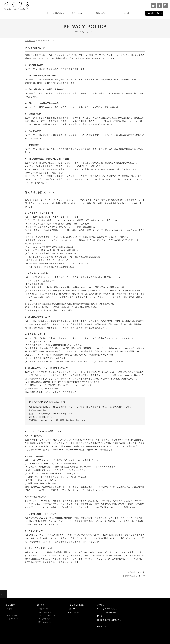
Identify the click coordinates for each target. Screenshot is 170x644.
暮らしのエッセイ (45, 622)
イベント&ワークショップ (48, 616)
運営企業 (101, 605)
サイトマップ (103, 627)
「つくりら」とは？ (76, 605)
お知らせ (71, 609)
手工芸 (9, 609)
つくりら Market (154, 13)
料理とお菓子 (12, 616)
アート (9, 612)
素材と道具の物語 (45, 612)
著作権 (100, 616)
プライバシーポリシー (106, 612)
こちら (62, 392)
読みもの (41, 605)
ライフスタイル (13, 619)
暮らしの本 (10, 605)
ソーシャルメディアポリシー (109, 609)
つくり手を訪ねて (45, 619)
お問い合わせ (73, 612)
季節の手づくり (44, 609)
